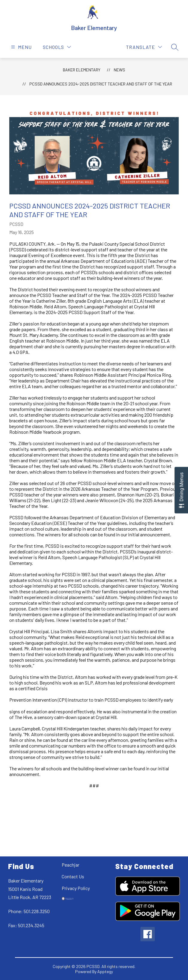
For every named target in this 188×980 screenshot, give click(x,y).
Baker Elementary (82, 70)
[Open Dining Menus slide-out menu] (181, 490)
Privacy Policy (76, 888)
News (119, 70)
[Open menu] (21, 47)
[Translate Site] (144, 47)
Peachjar (70, 865)
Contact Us (73, 876)
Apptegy (105, 971)
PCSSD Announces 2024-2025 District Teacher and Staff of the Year (101, 84)
